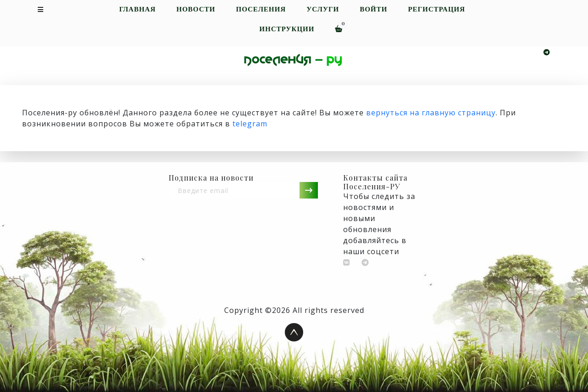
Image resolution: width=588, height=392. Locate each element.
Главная (137, 9)
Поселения (261, 9)
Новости (196, 9)
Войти (373, 9)
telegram (250, 124)
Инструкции (287, 29)
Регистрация (436, 9)
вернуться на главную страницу (431, 113)
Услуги (323, 9)
